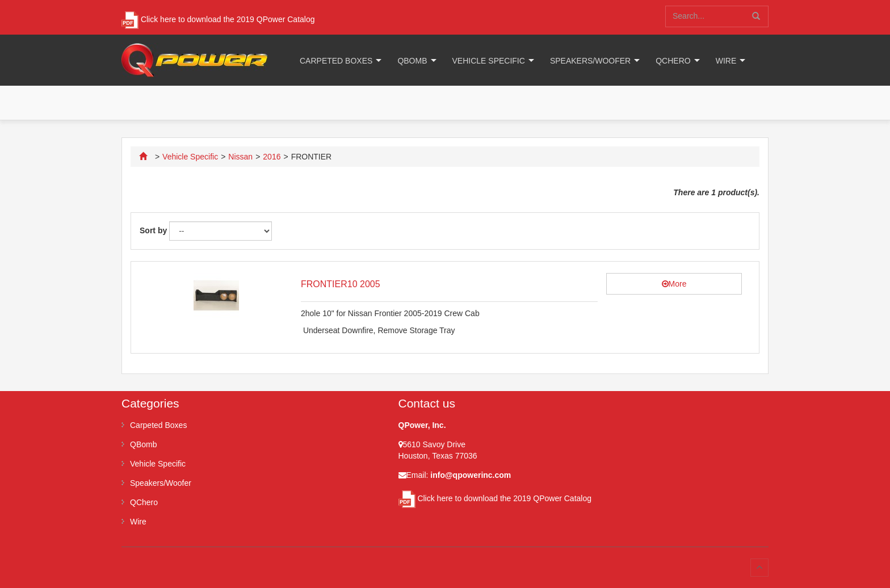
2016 (272, 157)
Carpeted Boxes (336, 61)
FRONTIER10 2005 (341, 284)
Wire (726, 61)
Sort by (153, 230)
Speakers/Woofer (590, 61)
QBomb (412, 61)
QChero (673, 61)
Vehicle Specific (489, 61)
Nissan (240, 157)
